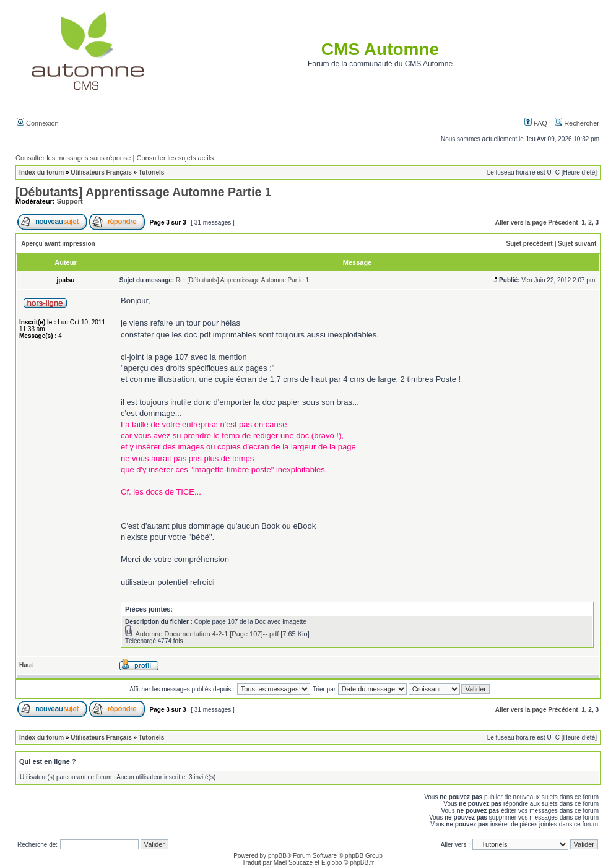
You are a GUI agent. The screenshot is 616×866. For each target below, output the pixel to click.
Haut (26, 665)
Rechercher (577, 123)
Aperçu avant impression (58, 244)
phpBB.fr (362, 863)
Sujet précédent (530, 244)
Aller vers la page (521, 223)
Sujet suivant (577, 244)
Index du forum (41, 172)
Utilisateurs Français (101, 172)
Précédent (563, 223)
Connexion (38, 123)
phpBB (277, 856)
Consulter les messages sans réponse (73, 158)
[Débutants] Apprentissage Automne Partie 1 (144, 192)
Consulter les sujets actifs (175, 158)
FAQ (536, 123)
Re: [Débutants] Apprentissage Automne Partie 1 (242, 280)
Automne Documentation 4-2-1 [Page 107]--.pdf (207, 634)
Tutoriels (151, 172)
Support (70, 201)
